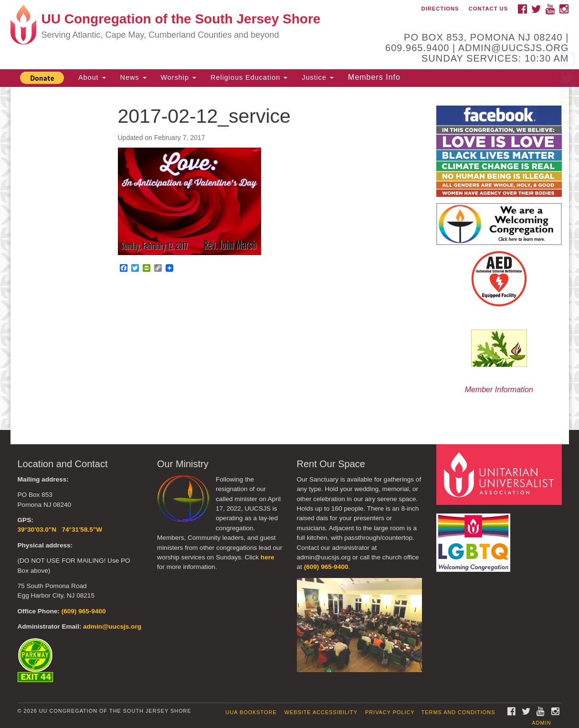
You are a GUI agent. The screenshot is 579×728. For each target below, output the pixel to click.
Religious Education (249, 77)
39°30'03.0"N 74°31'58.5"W (60, 530)
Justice (318, 77)
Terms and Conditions (458, 712)
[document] (289, 258)
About (92, 77)
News (133, 77)
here (268, 557)
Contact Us (489, 9)
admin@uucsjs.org (112, 626)
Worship (179, 77)
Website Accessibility (321, 712)
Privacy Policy (390, 712)
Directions (440, 9)
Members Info (374, 77)
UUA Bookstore (251, 712)
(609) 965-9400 (84, 611)
